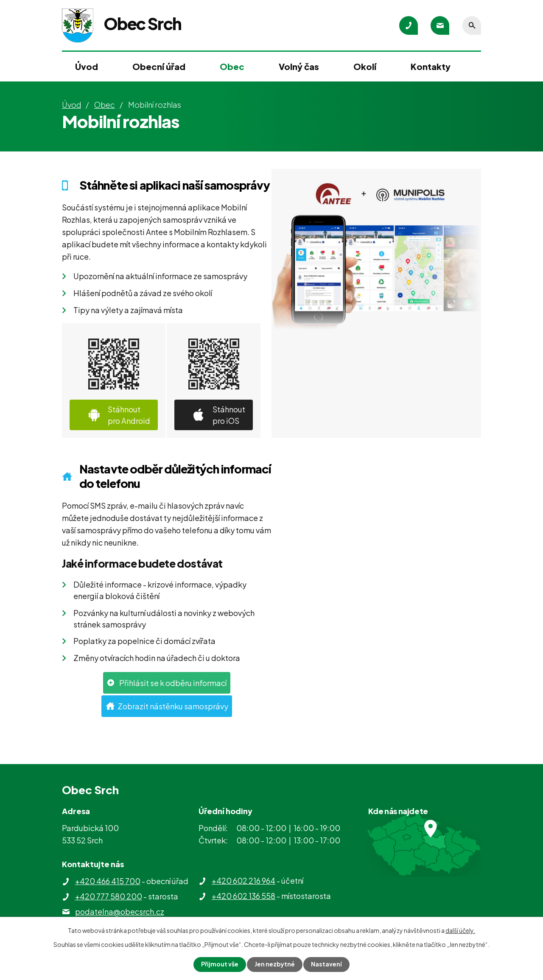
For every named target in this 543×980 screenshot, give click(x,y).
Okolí (365, 66)
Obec (232, 66)
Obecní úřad (159, 66)
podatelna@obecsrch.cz (120, 911)
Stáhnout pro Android (129, 415)
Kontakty (431, 66)
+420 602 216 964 (244, 881)
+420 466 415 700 (108, 881)
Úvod (87, 66)
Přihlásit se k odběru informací (173, 683)
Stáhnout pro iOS (229, 415)
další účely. (460, 930)
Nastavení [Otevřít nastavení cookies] (327, 964)
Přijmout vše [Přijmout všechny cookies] (220, 964)
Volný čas (299, 66)
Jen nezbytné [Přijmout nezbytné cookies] (275, 964)
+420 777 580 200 (109, 896)
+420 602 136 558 (244, 896)
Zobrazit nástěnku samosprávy (173, 706)
